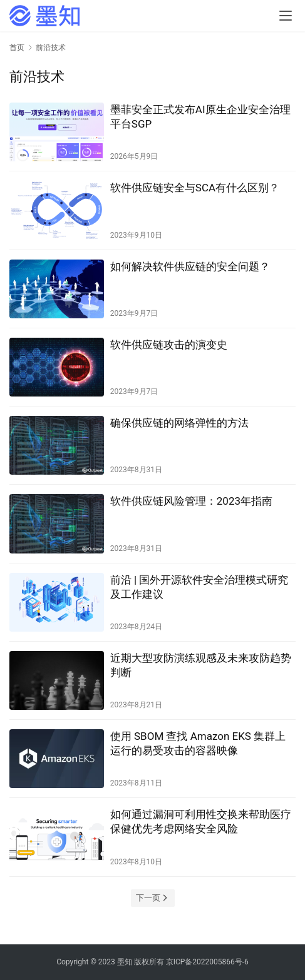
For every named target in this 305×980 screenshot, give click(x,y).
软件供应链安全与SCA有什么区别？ (195, 188)
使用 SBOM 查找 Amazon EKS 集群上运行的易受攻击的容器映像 (198, 743)
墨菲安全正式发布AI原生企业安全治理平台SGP (200, 117)
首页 (17, 48)
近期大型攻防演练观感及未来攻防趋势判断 (201, 665)
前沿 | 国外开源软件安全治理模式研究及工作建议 (199, 587)
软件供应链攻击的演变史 (169, 345)
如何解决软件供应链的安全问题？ (190, 266)
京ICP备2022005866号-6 (207, 962)
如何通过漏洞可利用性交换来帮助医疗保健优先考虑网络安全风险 (201, 821)
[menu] (286, 16)
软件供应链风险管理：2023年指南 (191, 501)
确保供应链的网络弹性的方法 (179, 423)
